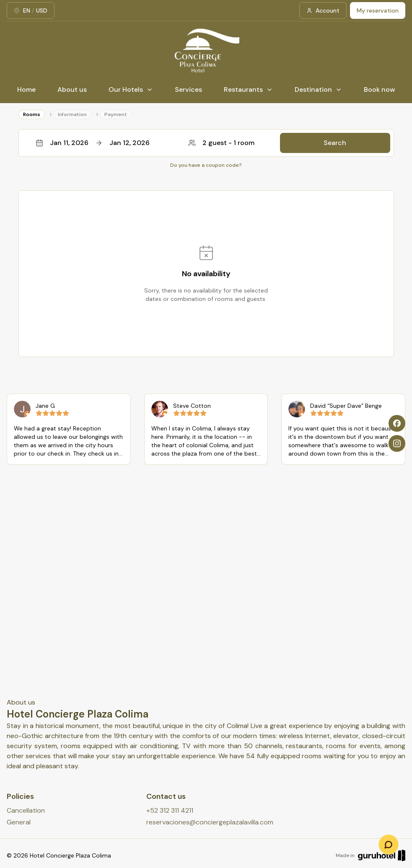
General (19, 822)
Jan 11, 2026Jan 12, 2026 (93, 143)
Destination (318, 89)
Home (26, 89)
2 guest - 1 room (221, 143)
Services (188, 89)
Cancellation (26, 810)
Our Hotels (131, 89)
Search (335, 143)
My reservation (378, 10)
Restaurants (248, 89)
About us (72, 89)
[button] (206, 143)
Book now (380, 89)
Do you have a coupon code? (206, 165)
